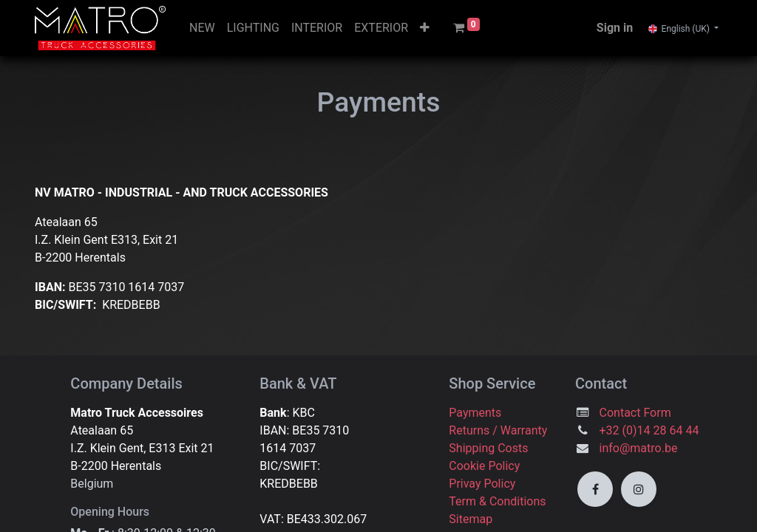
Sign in (615, 28)
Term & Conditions (497, 501)
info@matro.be (640, 448)
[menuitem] (202, 28)
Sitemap (471, 519)
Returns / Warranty (498, 430)
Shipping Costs (490, 448)
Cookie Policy (484, 466)
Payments (475, 413)
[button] (425, 28)
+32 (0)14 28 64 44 (649, 430)
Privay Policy (482, 484)
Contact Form (635, 413)
